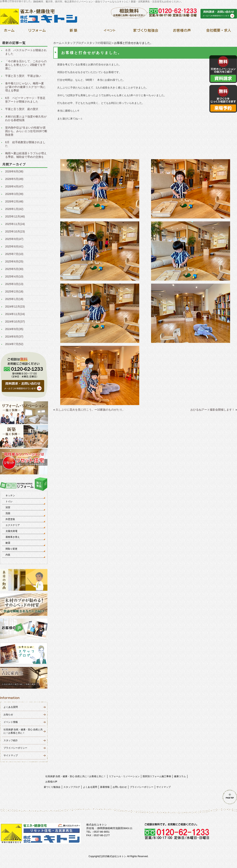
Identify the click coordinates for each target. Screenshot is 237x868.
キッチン (10, 496)
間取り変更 (11, 549)
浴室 (8, 507)
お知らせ (8, 715)
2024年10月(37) (15, 322)
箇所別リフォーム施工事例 (157, 776)
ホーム (57, 43)
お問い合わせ (120, 787)
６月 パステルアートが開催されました (26, 52)
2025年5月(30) (14, 269)
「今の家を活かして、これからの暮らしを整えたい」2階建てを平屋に (26, 65)
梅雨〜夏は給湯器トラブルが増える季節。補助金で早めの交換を (26, 155)
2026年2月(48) (14, 201)
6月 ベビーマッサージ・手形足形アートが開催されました (25, 100)
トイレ (9, 501)
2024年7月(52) (14, 344)
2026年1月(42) (14, 209)
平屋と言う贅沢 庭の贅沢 (22, 109)
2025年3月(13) (14, 284)
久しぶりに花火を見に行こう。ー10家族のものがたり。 (90, 410)
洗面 (8, 513)
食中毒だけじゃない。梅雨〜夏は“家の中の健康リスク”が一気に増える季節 (25, 87)
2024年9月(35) (14, 329)
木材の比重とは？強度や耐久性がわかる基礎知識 (26, 118)
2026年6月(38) (14, 171)
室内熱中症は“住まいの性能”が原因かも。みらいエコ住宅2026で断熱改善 (26, 131)
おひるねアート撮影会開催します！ (213, 410)
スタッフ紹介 (11, 740)
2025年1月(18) (14, 299)
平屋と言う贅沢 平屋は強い (23, 76)
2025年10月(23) (15, 231)
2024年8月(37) (14, 337)
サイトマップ (11, 755)
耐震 (8, 543)
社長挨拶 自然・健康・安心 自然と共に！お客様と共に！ (76, 776)
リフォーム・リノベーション (124, 776)
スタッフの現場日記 (99, 43)
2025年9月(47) (14, 239)
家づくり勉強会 (52, 787)
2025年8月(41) (14, 246)
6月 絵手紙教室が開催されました (25, 144)
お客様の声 (51, 782)
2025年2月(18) (14, 292)
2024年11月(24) (15, 314)
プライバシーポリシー (15, 748)
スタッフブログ (74, 43)
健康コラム (180, 776)
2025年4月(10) (14, 276)
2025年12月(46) (15, 216)
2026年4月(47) (14, 186)
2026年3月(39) (14, 194)
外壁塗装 (10, 519)
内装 (8, 555)
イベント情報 (11, 722)
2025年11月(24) (15, 224)
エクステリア (13, 525)
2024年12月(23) (15, 307)
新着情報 (105, 787)
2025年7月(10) (14, 254)
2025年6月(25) (14, 261)
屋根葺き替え (13, 537)
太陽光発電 (11, 531)
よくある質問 (11, 707)
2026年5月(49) (14, 179)
